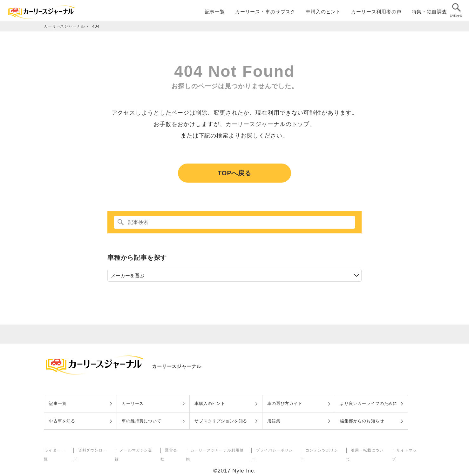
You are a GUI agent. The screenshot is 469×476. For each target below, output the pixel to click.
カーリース (133, 403)
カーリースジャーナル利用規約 (217, 450)
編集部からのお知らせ (362, 421)
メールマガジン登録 (137, 450)
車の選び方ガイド (285, 403)
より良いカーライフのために (369, 403)
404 (96, 26)
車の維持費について (142, 421)
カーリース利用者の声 (376, 13)
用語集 (274, 421)
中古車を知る (62, 421)
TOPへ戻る (234, 173)
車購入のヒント (323, 13)
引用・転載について (367, 450)
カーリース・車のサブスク (265, 13)
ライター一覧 (56, 450)
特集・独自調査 (429, 13)
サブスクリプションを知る (221, 421)
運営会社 (172, 450)
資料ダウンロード (93, 450)
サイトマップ (407, 450)
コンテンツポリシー (322, 450)
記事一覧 (215, 13)
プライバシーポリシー (275, 450)
